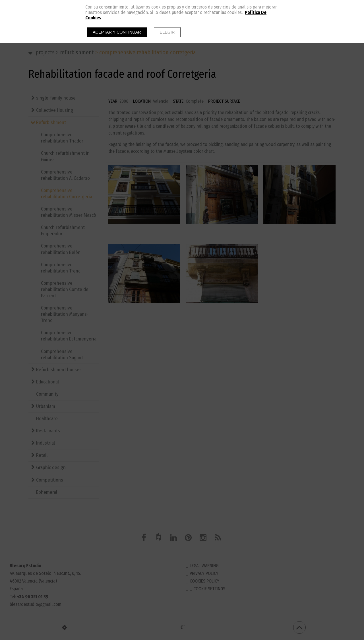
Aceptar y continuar (117, 32)
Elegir (167, 32)
